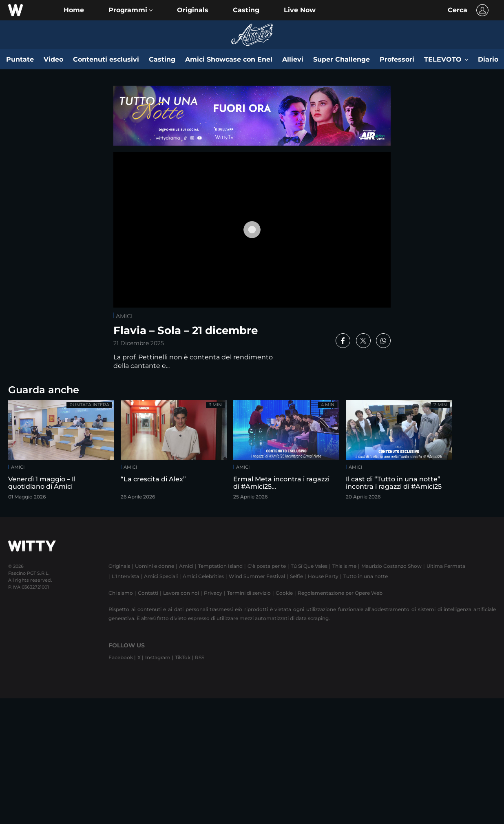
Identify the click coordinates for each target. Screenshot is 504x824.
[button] (130, 10)
